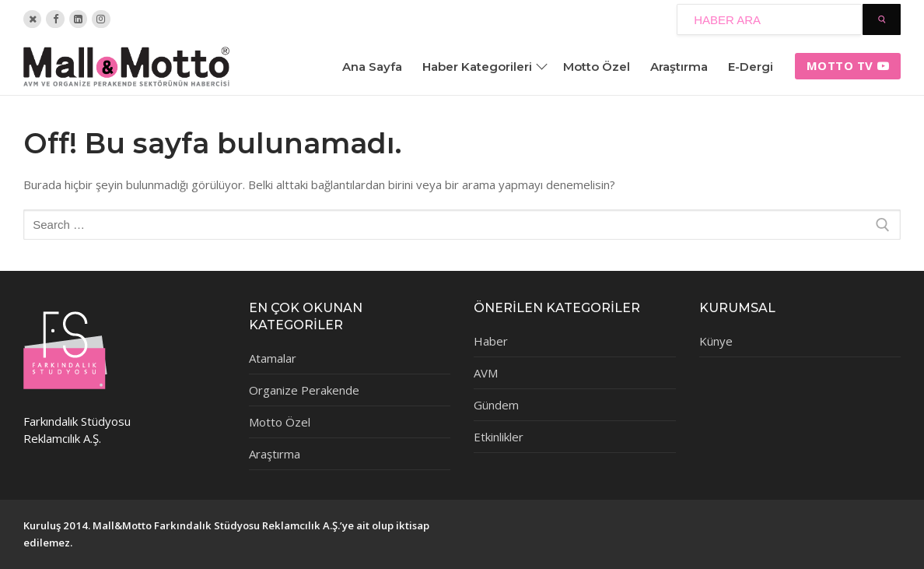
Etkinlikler (499, 437)
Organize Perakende (304, 390)
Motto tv (848, 65)
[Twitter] (32, 19)
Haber (491, 341)
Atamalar (273, 358)
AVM (486, 373)
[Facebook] (55, 19)
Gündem (496, 405)
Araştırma (275, 454)
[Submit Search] (882, 19)
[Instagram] (101, 19)
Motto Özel (280, 422)
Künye (716, 341)
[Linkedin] (78, 19)
